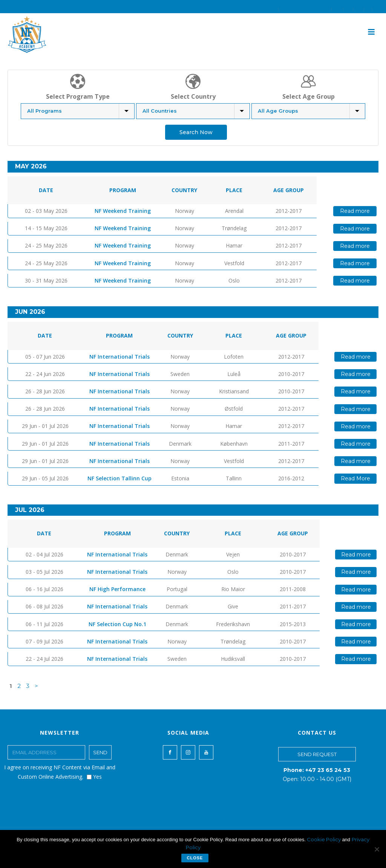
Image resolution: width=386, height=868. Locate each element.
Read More (355, 478)
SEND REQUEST (317, 754)
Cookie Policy (324, 839)
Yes (94, 777)
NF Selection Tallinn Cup (119, 478)
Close (195, 858)
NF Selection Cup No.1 (117, 624)
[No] (377, 849)
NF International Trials (119, 357)
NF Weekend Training (123, 211)
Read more (355, 211)
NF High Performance (117, 589)
